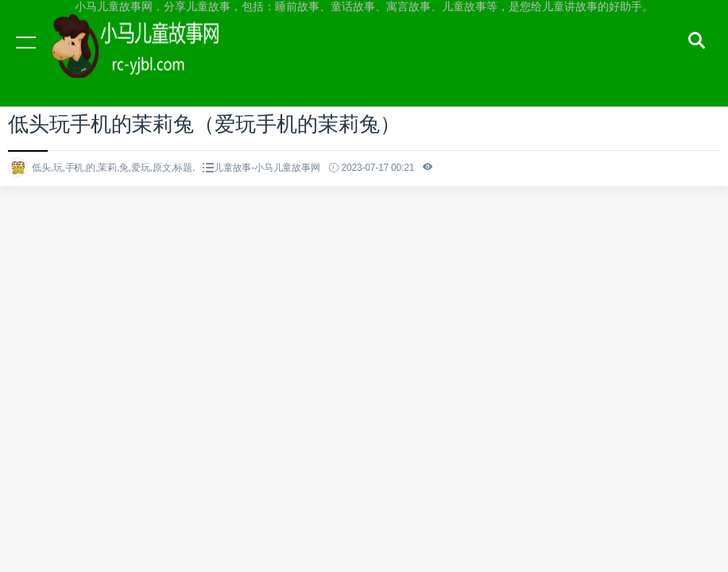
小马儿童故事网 (151, 57)
